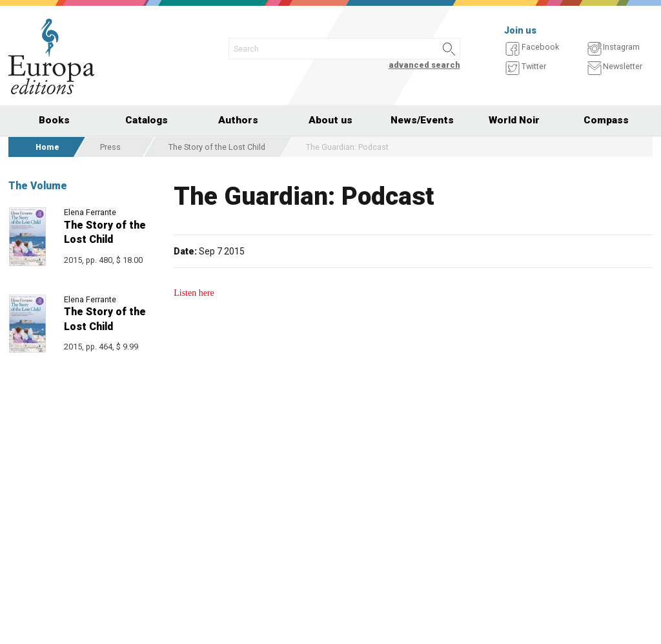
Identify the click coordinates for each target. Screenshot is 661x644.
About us (330, 120)
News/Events (422, 120)
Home (47, 147)
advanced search (424, 65)
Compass (606, 120)
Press (110, 147)
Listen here (194, 293)
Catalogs (147, 120)
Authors (238, 120)
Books (54, 120)
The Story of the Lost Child (217, 147)
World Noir (514, 120)
